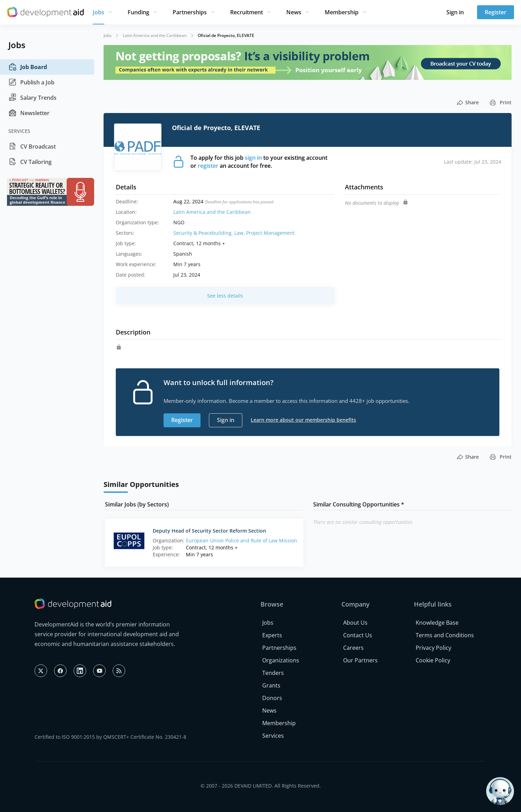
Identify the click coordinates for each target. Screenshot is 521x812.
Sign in (455, 12)
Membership (342, 12)
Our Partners (360, 660)
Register (496, 12)
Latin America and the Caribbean (155, 35)
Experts (272, 635)
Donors (272, 698)
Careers (353, 648)
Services (273, 736)
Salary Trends (32, 98)
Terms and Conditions (445, 635)
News (294, 12)
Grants (271, 685)
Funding (138, 12)
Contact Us (358, 635)
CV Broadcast (32, 146)
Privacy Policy (433, 648)
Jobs (99, 12)
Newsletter (29, 113)
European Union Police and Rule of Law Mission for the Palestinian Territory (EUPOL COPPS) (293, 540)
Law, (240, 233)
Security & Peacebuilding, (204, 233)
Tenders (273, 673)
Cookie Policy (433, 660)
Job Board (28, 67)
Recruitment (247, 12)
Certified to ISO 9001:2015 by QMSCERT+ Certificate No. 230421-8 (110, 737)
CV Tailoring (30, 162)
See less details (225, 296)
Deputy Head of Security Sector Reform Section (209, 531)
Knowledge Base (437, 623)
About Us (355, 623)
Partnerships (190, 12)
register (208, 166)
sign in (253, 158)
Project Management (270, 233)
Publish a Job (31, 82)
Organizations (281, 660)
